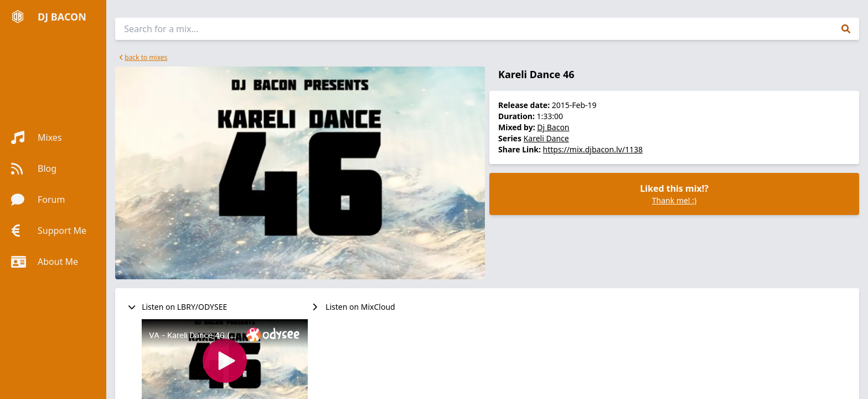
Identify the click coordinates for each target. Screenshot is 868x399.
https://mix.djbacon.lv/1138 (593, 149)
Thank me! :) (674, 200)
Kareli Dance (546, 138)
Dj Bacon (553, 127)
